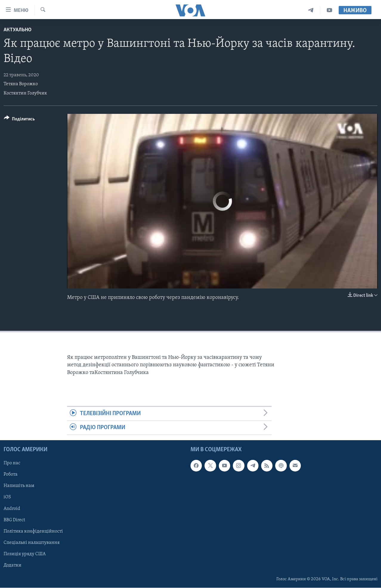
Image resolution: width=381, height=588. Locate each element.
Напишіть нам (19, 486)
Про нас (12, 463)
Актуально (18, 30)
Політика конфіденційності (33, 531)
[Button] (19, 120)
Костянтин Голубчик (25, 93)
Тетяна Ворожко (21, 84)
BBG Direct (14, 520)
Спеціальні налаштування (32, 543)
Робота (11, 475)
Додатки (13, 565)
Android (12, 509)
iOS (7, 497)
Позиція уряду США (25, 554)
